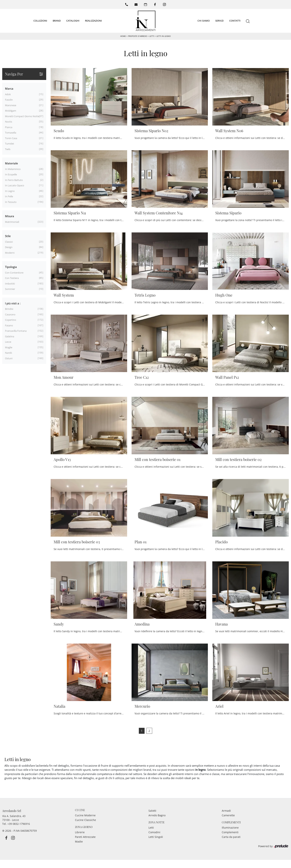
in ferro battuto (14, 180)
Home (123, 36)
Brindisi (9, 309)
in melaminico (13, 169)
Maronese (11, 105)
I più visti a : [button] (13, 303)
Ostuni (9, 358)
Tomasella (11, 133)
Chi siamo (204, 21)
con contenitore (14, 273)
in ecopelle (11, 174)
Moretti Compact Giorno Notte (22, 116)
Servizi (219, 21)
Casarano (10, 314)
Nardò (9, 353)
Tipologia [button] (11, 267)
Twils (8, 149)
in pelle (9, 196)
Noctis (9, 122)
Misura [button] (10, 216)
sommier (10, 289)
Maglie (9, 347)
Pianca (9, 127)
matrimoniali (12, 222)
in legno (10, 191)
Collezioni (40, 21)
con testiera (12, 278)
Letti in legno (164, 36)
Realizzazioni (93, 21)
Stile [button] (8, 236)
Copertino (11, 320)
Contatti (235, 21)
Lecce (8, 342)
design (9, 247)
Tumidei (9, 144)
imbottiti (10, 284)
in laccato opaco (15, 185)
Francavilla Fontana (16, 331)
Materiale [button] (12, 163)
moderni (10, 253)
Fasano (9, 325)
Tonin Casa (11, 138)
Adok (8, 94)
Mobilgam (11, 111)
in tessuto (11, 202)
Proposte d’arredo (138, 36)
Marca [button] (9, 89)
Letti (152, 36)
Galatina (10, 336)
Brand (57, 21)
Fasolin (9, 100)
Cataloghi (73, 21)
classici (9, 242)
